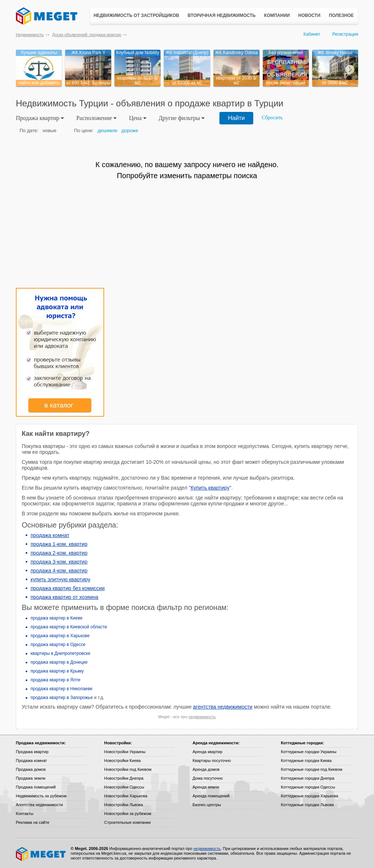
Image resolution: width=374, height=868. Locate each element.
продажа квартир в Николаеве (61, 689)
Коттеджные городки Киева (306, 761)
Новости (309, 15)
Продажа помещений (36, 787)
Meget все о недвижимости (41, 854)
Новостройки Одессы (124, 787)
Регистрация (345, 34)
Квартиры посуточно (212, 761)
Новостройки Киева (122, 761)
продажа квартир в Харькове (60, 636)
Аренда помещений (211, 796)
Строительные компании (127, 822)
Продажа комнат (31, 761)
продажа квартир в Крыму (57, 671)
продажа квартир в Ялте (56, 680)
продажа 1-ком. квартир (59, 544)
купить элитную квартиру (60, 579)
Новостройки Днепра (124, 778)
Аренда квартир (207, 752)
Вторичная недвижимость (222, 15)
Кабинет (312, 34)
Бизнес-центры (207, 805)
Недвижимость (30, 35)
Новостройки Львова (124, 805)
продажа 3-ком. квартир (59, 562)
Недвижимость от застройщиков (136, 15)
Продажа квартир (32, 752)
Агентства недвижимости (39, 805)
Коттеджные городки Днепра (308, 778)
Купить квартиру (210, 488)
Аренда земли (206, 787)
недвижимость (202, 717)
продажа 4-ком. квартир (59, 571)
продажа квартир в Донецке (59, 662)
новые (49, 130)
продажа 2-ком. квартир (59, 553)
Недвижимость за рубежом (41, 796)
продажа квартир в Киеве (57, 618)
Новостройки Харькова (126, 796)
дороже (130, 130)
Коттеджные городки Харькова (310, 796)
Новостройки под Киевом (128, 769)
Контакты (25, 814)
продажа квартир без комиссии (68, 588)
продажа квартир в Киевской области (69, 627)
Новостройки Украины (125, 752)
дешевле (107, 130)
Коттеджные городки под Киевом (312, 769)
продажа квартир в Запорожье (62, 698)
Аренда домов (206, 769)
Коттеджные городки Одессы (308, 787)
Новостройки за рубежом (128, 814)
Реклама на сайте (33, 822)
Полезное (341, 15)
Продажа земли (31, 778)
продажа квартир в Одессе (58, 645)
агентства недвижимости (223, 707)
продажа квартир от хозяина (64, 597)
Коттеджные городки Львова (307, 805)
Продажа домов (31, 769)
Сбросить (272, 118)
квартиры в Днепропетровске (60, 653)
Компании (277, 15)
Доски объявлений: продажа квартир (87, 35)
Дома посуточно (208, 778)
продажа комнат (50, 535)
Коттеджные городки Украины (309, 752)
